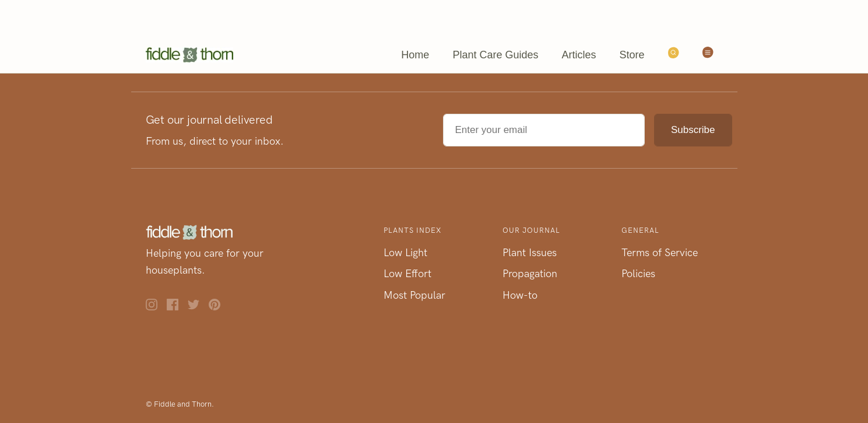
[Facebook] (177, 307)
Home (415, 55)
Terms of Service (660, 253)
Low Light (405, 253)
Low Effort (407, 274)
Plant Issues (530, 253)
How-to (520, 295)
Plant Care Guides (495, 55)
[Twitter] (198, 307)
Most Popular (414, 295)
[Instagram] (156, 307)
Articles (579, 55)
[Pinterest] (219, 307)
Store (632, 55)
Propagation (530, 274)
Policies (638, 274)
